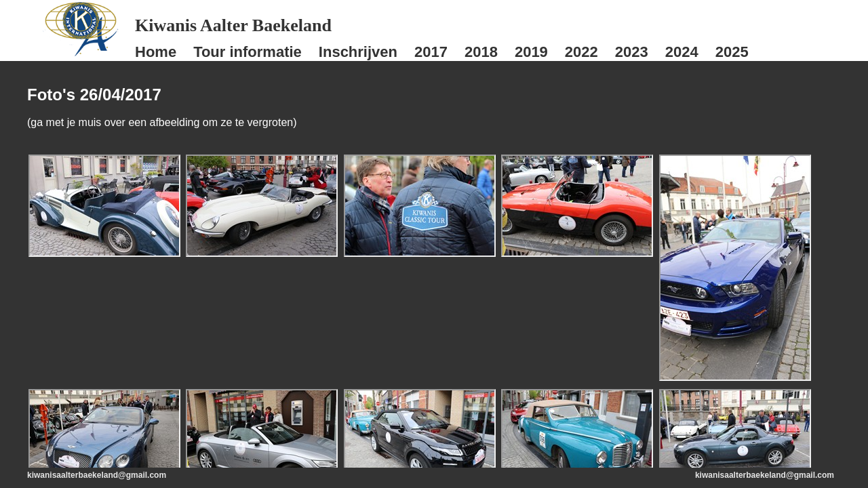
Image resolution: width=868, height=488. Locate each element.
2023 (632, 52)
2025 (732, 52)
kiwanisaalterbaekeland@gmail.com (97, 475)
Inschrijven (358, 52)
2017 (431, 52)
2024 (682, 52)
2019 (531, 52)
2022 (581, 52)
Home (156, 52)
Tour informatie (248, 52)
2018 (481, 52)
